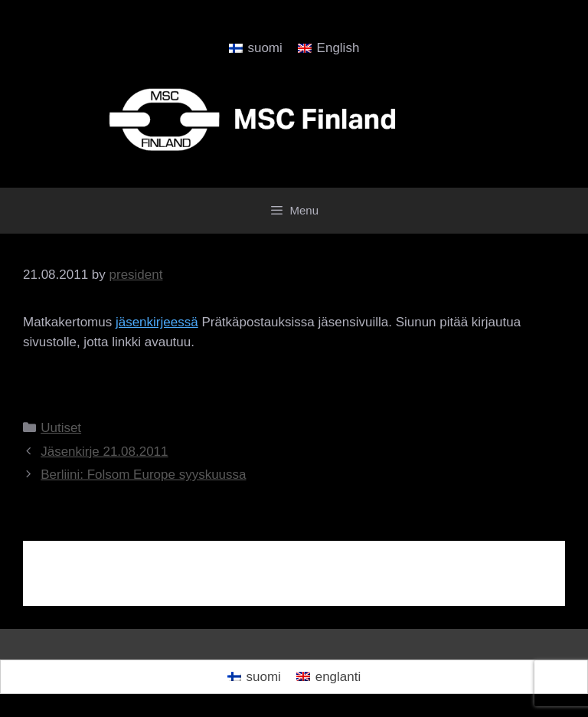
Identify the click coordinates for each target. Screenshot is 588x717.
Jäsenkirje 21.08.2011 (104, 452)
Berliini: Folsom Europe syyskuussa (143, 475)
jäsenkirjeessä (157, 322)
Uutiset (61, 428)
